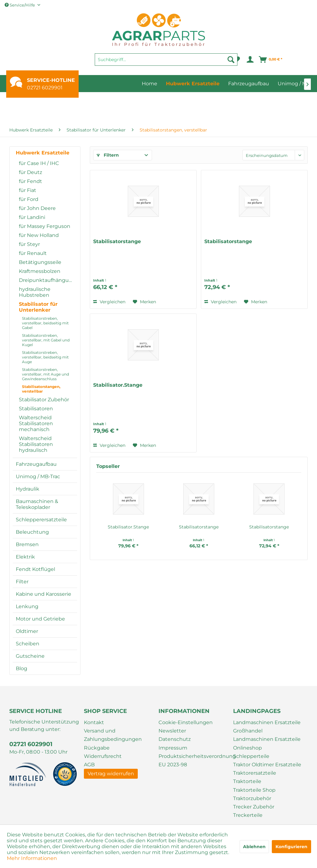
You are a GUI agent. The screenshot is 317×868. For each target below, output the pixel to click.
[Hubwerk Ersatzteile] (193, 84)
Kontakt (94, 722)
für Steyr (29, 244)
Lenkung (27, 606)
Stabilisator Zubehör (44, 400)
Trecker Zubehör (254, 807)
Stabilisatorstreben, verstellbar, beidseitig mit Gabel (45, 323)
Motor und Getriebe (40, 619)
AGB (89, 765)
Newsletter (172, 731)
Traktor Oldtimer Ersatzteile (267, 765)
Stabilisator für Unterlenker (38, 307)
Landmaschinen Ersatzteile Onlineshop (267, 743)
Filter (22, 582)
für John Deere (37, 208)
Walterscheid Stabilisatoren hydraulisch (36, 444)
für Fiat (28, 190)
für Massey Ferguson (45, 226)
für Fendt (30, 181)
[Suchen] (231, 60)
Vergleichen (109, 302)
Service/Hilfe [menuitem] (20, 5)
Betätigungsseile (40, 262)
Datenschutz (175, 739)
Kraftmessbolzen (40, 271)
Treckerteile (248, 815)
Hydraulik (28, 489)
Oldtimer (27, 631)
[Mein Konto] (250, 60)
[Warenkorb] (271, 60)
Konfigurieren (291, 847)
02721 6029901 (45, 88)
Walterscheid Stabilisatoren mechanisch (36, 423)
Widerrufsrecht (103, 756)
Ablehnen (254, 847)
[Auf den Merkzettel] (144, 302)
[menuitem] (166, 62)
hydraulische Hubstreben (35, 292)
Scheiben (28, 644)
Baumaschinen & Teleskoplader (37, 504)
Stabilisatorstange (117, 241)
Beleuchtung (32, 532)
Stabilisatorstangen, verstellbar (41, 389)
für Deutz (30, 172)
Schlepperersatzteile (41, 520)
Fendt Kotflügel (35, 569)
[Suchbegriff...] (166, 60)
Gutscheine (30, 656)
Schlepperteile (251, 756)
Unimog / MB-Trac (38, 476)
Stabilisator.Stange (118, 385)
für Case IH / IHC (39, 163)
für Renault (33, 253)
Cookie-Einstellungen (186, 722)
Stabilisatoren (36, 409)
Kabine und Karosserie (43, 594)
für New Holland (39, 235)
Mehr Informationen (32, 858)
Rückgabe (97, 748)
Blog (22, 668)
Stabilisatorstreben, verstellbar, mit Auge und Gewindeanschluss (46, 374)
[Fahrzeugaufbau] (249, 84)
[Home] (150, 84)
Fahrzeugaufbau (36, 464)
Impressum (173, 748)
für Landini (32, 217)
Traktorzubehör (252, 798)
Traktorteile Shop (254, 790)
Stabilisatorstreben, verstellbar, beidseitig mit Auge (45, 357)
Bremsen (27, 544)
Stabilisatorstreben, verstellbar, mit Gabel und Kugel (46, 340)
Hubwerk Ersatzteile (43, 153)
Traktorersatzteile (255, 773)
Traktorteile (247, 781)
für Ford (29, 199)
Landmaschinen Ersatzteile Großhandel (267, 727)
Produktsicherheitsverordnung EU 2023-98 (194, 760)
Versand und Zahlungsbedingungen (113, 735)
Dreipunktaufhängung (47, 280)
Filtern (108, 155)
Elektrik (25, 557)
